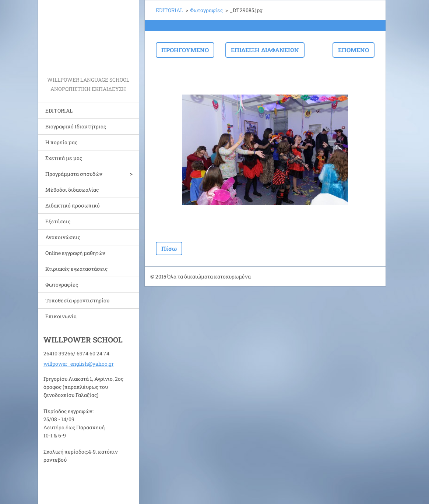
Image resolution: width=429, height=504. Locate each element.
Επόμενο (354, 50)
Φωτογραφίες (62, 285)
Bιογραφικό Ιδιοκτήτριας (76, 126)
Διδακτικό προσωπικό (73, 205)
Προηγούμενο (185, 50)
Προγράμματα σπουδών (74, 174)
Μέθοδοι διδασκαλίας (72, 190)
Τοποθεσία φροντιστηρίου (77, 300)
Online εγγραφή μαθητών (75, 253)
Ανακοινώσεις (63, 237)
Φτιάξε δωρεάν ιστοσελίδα (307, 277)
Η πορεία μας (61, 142)
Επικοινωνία (61, 316)
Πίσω (169, 249)
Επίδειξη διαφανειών (265, 50)
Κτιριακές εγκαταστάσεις (76, 269)
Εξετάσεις (58, 221)
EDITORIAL (59, 111)
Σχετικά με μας (64, 158)
